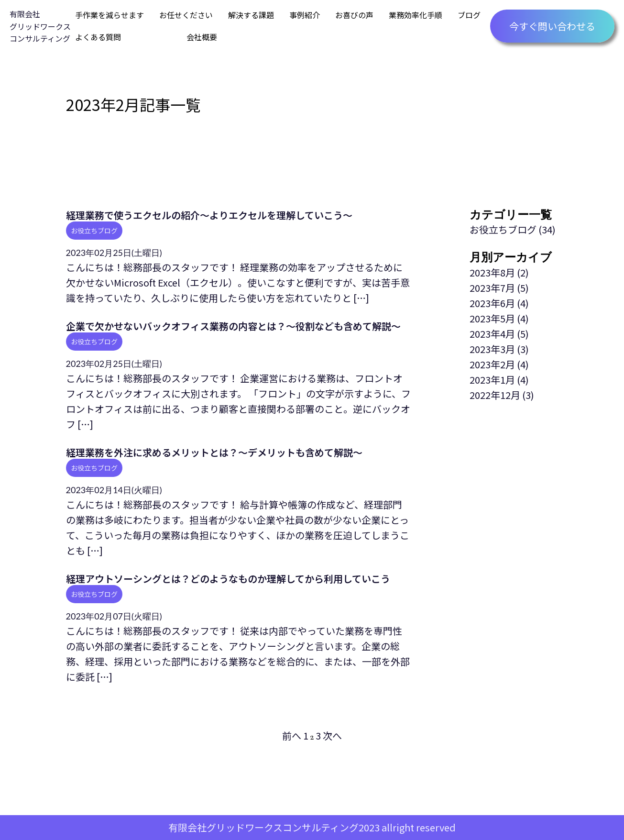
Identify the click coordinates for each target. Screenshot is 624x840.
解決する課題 (251, 15)
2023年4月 (492, 334)
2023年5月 (492, 318)
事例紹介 (305, 15)
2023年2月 (492, 364)
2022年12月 (495, 395)
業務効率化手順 (416, 15)
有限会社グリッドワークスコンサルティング (40, 26)
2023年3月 (492, 349)
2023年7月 (492, 288)
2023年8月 (492, 272)
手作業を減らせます (109, 15)
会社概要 (202, 37)
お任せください (186, 15)
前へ (292, 735)
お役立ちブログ (94, 231)
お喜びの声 (354, 15)
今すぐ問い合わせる (552, 26)
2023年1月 (492, 380)
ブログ (469, 15)
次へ (332, 735)
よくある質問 (98, 37)
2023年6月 (492, 303)
